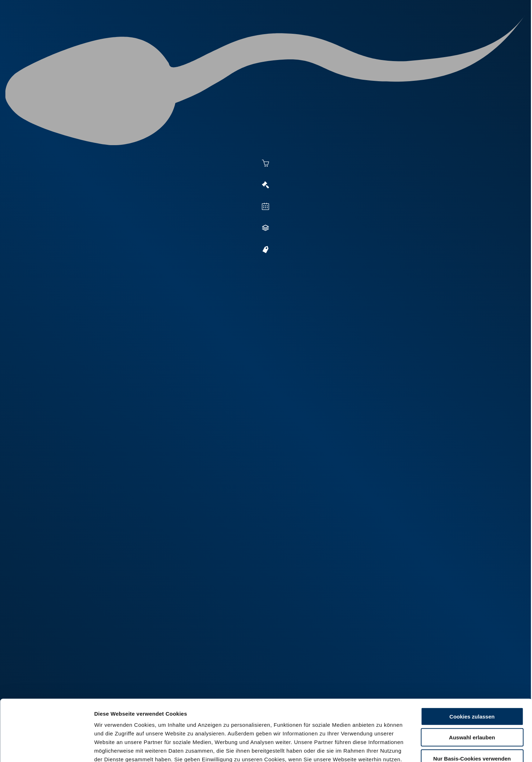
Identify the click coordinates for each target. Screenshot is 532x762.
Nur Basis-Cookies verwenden (472, 709)
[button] (447, 293)
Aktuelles (193, 33)
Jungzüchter (358, 33)
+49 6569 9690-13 (241, 511)
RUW (460, 33)
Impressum (174, 719)
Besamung (233, 33)
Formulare (430, 33)
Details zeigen (392, 748)
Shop (396, 33)
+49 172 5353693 (241, 521)
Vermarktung (279, 33)
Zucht (319, 33)
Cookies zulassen (472, 667)
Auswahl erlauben (472, 689)
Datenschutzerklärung (124, 719)
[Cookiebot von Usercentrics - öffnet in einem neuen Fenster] (47, 748)
